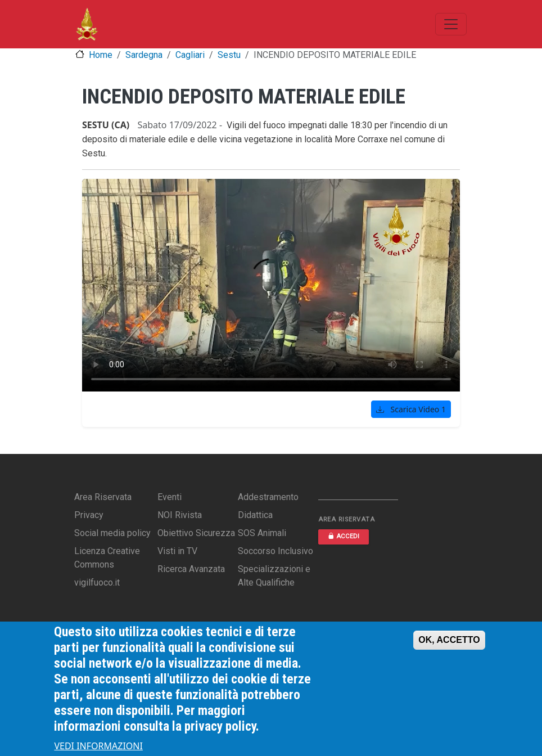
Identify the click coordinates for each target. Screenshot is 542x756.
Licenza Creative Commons (107, 558)
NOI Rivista (180, 515)
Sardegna (144, 55)
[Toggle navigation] (451, 24)
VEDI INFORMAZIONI (98, 746)
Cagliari (190, 55)
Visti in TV (177, 551)
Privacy (89, 515)
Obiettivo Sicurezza (196, 533)
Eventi (170, 497)
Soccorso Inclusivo (275, 551)
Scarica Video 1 (411, 409)
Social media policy (112, 533)
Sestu (229, 55)
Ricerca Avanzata (191, 569)
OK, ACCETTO (449, 640)
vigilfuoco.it (97, 582)
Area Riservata (103, 497)
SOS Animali (262, 533)
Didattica (255, 515)
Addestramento (268, 497)
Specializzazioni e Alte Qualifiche (274, 576)
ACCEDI (344, 536)
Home (101, 55)
